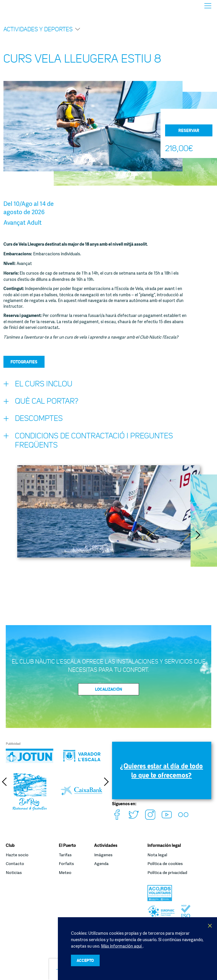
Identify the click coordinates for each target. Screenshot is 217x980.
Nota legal (157, 855)
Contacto (15, 864)
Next (199, 538)
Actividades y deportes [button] (42, 29)
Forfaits (66, 864)
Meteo (65, 873)
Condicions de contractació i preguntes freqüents (91, 443)
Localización (109, 692)
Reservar (189, 130)
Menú (208, 6)
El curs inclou (39, 385)
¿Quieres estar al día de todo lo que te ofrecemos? (162, 774)
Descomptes (34, 421)
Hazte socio (17, 855)
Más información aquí (122, 945)
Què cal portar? (42, 403)
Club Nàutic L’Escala (16, 6)
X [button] (210, 925)
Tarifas (65, 855)
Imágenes (103, 855)
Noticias (14, 873)
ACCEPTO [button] (87, 960)
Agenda (101, 864)
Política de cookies (165, 864)
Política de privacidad (167, 873)
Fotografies (24, 362)
